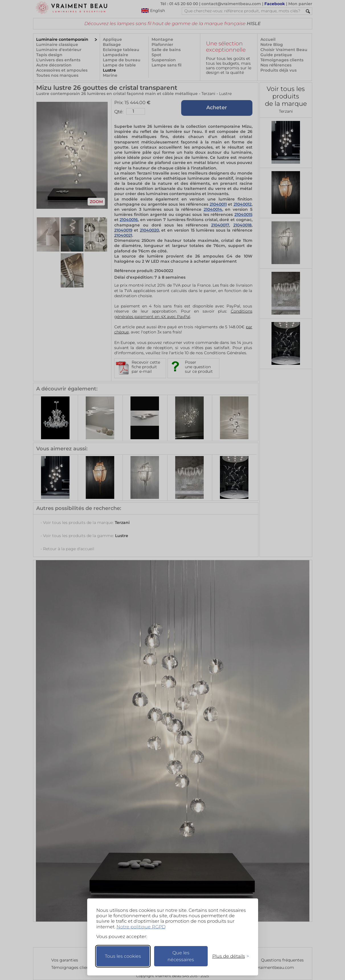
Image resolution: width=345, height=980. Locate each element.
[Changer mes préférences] (228, 956)
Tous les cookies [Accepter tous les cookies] (123, 956)
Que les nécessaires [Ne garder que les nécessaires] (181, 956)
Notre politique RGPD (141, 927)
